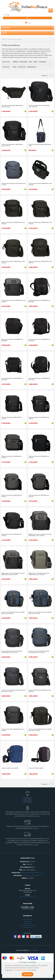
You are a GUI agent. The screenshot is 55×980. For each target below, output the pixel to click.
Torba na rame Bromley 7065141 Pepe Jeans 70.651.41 (40, 262)
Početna (4, 39)
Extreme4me (23, 62)
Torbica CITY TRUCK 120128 (36, 768)
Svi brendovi (42, 62)
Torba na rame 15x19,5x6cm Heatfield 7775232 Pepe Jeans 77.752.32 (39, 652)
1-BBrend (15, 62)
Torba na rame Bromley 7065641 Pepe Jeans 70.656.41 (40, 184)
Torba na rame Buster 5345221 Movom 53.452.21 (12, 535)
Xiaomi (35, 62)
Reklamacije (28, 921)
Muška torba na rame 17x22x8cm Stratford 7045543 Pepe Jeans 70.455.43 (13, 574)
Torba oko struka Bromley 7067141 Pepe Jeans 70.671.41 (12, 106)
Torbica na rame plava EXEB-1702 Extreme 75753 (40, 145)
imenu (15, 67)
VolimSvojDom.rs (34, 950)
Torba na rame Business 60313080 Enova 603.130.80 (39, 301)
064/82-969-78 (27, 800)
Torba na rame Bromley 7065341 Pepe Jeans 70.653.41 (40, 223)
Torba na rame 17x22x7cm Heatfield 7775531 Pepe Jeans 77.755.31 (13, 691)
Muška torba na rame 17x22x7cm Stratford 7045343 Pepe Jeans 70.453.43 (40, 535)
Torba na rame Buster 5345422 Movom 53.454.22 (12, 457)
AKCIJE (4, 33)
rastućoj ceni (22, 67)
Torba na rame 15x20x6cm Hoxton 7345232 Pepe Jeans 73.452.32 (13, 613)
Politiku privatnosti (20, 970)
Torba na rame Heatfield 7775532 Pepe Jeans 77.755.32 (14, 184)
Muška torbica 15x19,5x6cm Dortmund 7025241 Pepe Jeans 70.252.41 (39, 574)
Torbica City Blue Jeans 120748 (10, 768)
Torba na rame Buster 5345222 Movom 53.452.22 (39, 496)
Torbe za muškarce (17, 39)
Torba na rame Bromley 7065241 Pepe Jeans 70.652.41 (13, 262)
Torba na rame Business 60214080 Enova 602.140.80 (12, 340)
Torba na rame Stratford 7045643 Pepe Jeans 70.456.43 (14, 301)
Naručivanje (28, 923)
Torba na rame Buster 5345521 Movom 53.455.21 (39, 418)
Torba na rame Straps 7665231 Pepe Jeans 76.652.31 (13, 730)
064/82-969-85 (27, 802)
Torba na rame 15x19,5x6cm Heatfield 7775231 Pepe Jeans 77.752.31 (12, 652)
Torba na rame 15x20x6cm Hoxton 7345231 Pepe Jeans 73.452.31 (40, 730)
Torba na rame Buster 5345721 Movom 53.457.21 (12, 418)
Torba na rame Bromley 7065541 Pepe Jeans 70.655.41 (13, 223)
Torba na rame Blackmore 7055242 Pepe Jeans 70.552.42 (39, 106)
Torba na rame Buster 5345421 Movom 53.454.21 (39, 457)
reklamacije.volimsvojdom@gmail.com (32, 873)
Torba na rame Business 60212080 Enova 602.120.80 (12, 379)
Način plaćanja (27, 919)
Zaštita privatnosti (28, 927)
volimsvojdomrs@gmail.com (27, 896)
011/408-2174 (27, 798)
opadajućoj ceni (32, 67)
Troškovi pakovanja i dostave (28, 925)
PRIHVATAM (28, 974)
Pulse (30, 62)
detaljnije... (37, 816)
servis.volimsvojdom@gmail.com (32, 875)
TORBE (9, 39)
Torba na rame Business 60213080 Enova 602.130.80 (39, 340)
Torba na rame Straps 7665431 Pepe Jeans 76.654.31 (40, 691)
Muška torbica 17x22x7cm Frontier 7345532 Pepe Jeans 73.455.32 (40, 613)
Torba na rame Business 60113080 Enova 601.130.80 (39, 379)
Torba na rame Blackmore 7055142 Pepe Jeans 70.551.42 (12, 145)
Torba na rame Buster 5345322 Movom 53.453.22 (12, 496)
